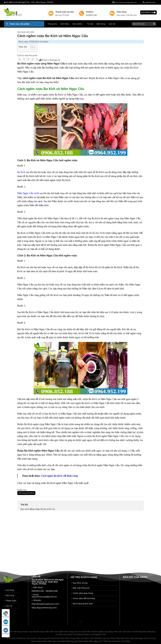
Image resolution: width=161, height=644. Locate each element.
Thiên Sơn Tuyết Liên (112, 641)
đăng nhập (35, 509)
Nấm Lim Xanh (83, 638)
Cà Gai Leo (21, 638)
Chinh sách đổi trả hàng (84, 598)
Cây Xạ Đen (32, 638)
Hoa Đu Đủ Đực (58, 638)
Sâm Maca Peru (123, 638)
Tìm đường (6, 614)
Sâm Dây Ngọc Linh (139, 638)
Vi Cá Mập (126, 641)
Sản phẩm (78, 24)
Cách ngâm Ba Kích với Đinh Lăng (59, 476)
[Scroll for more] (80, 622)
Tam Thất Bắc (96, 638)
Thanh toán (11, 601)
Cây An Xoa (11, 638)
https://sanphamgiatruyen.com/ (45, 604)
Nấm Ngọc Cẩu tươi (28, 193)
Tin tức (90, 24)
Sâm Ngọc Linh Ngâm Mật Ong (61, 641)
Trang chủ (52, 24)
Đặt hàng (101, 24)
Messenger (6, 631)
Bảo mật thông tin (81, 588)
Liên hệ (112, 24)
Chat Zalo (6, 623)
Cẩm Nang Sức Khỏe (26, 32)
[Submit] (154, 24)
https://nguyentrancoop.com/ (44, 608)
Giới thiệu (65, 24)
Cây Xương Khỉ (44, 638)
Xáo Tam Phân (109, 638)
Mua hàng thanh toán (83, 604)
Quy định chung (80, 583)
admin (46, 42)
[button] (31, 48)
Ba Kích (21, 172)
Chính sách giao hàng (83, 593)
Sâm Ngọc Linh (96, 641)
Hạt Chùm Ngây (82, 641)
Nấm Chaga (71, 638)
